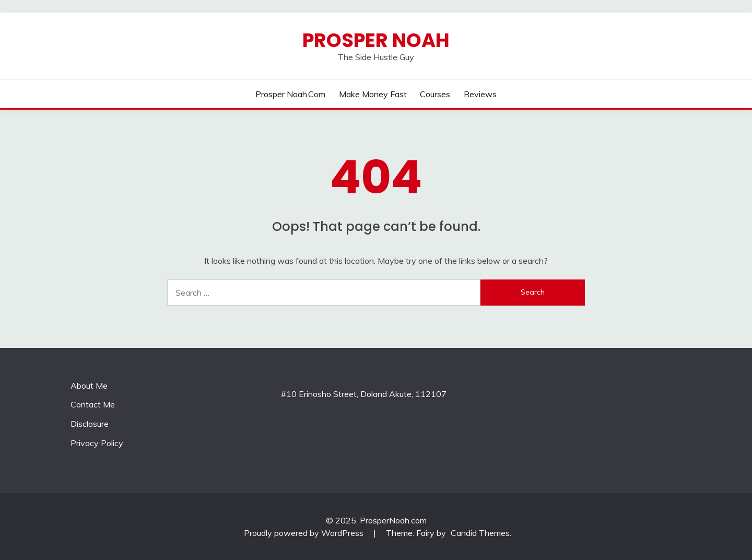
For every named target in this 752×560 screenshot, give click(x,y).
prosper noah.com (290, 94)
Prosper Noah (376, 40)
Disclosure (90, 424)
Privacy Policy (97, 443)
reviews (480, 94)
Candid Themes (480, 533)
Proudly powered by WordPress (305, 533)
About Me (89, 386)
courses (435, 94)
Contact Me (93, 404)
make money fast (373, 94)
